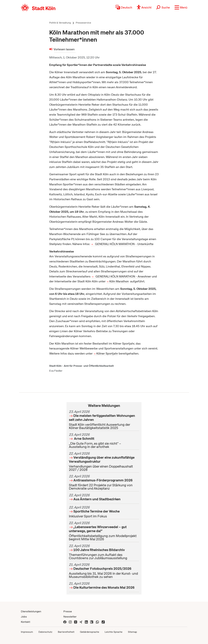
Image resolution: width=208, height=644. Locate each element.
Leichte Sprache (114, 632)
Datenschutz (45, 632)
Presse (68, 611)
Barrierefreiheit (66, 632)
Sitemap (132, 632)
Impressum (27, 632)
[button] (181, 7)
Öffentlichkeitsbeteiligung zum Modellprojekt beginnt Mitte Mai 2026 (104, 531)
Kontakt (25, 622)
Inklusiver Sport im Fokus (104, 512)
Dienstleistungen (31, 611)
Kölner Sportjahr (107, 353)
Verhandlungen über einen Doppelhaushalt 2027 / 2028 (104, 462)
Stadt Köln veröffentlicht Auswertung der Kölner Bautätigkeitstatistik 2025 (104, 420)
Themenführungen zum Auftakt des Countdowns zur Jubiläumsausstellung (104, 552)
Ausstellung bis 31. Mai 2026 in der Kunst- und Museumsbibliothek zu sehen (104, 571)
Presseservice (83, 23)
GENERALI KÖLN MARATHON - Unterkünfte (124, 244)
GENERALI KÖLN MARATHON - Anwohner (123, 276)
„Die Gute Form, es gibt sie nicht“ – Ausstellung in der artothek (104, 441)
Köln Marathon (119, 281)
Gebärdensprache (90, 632)
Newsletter (70, 617)
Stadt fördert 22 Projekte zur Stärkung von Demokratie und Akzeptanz (104, 482)
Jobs (24, 617)
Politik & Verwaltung (60, 23)
